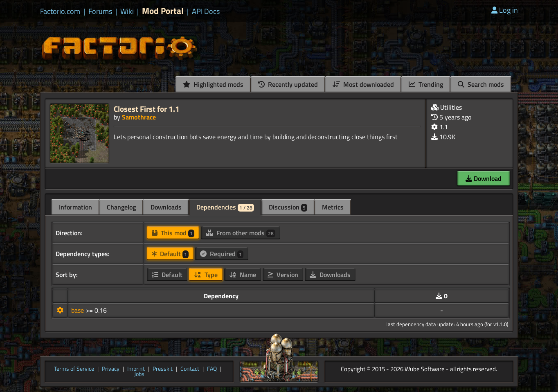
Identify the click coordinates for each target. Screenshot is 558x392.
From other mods (241, 233)
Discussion (288, 207)
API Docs (206, 11)
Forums (100, 11)
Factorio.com (60, 11)
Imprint (136, 369)
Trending (426, 84)
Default (170, 254)
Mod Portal (163, 11)
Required (222, 254)
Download (484, 178)
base (78, 310)
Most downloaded (363, 84)
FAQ (212, 369)
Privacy (111, 369)
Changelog (121, 207)
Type (206, 275)
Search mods (481, 84)
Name (243, 275)
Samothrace (139, 117)
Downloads (166, 207)
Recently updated (288, 84)
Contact (190, 369)
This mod (173, 233)
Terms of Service (74, 369)
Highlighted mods (213, 84)
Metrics (333, 207)
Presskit (163, 369)
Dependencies (225, 207)
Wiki (127, 11)
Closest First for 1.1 (147, 109)
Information (75, 207)
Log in (505, 10)
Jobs (139, 374)
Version (283, 275)
